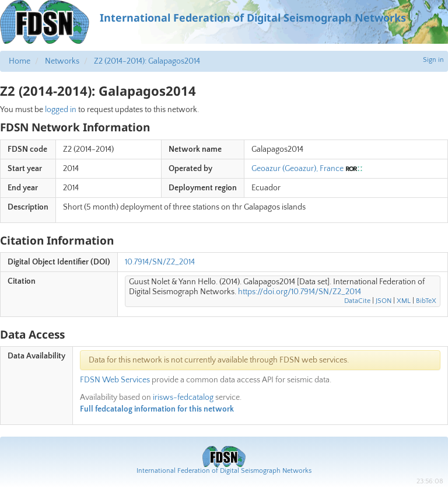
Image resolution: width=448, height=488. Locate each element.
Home (20, 61)
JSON (384, 301)
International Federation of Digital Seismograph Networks (224, 471)
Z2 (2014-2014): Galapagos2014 (147, 61)
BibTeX (426, 301)
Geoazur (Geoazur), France (297, 169)
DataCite (357, 301)
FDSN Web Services (115, 380)
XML (404, 301)
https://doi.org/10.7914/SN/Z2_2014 (300, 292)
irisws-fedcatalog (183, 398)
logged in (61, 110)
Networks (62, 61)
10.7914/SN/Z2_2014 (160, 262)
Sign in (433, 60)
